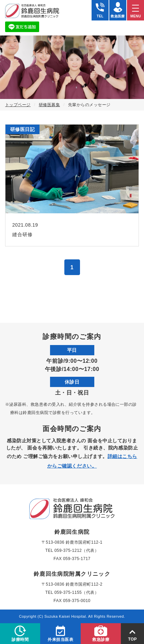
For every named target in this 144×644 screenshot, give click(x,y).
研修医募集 (49, 105)
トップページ (18, 105)
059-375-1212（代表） (77, 550)
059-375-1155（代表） (77, 592)
